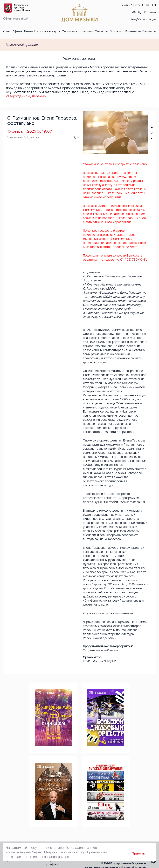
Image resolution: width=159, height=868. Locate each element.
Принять (138, 853)
